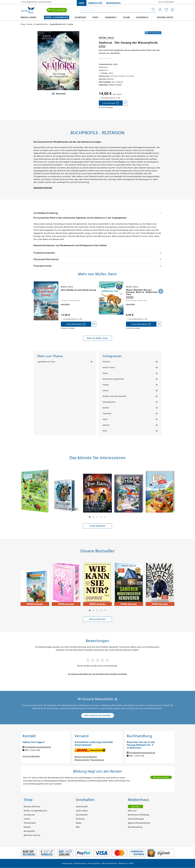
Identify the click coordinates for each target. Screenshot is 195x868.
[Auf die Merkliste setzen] (125, 103)
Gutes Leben (82, 811)
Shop (82, 3)
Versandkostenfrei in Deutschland (37, 2)
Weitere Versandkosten (86, 757)
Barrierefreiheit (110, 863)
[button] (90, 517)
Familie (105, 419)
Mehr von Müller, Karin (97, 338)
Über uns (132, 811)
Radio (79, 823)
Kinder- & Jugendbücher (57, 17)
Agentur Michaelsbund (139, 823)
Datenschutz (80, 863)
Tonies (95, 17)
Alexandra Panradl (43, 188)
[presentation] (34, 291)
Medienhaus (113, 3)
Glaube (127, 17)
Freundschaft (107, 414)
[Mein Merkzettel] (166, 10)
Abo (78, 827)
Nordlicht (106, 408)
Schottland (106, 362)
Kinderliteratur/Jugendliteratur (113, 379)
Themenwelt (111, 17)
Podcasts (80, 819)
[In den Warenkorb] (111, 103)
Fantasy (105, 373)
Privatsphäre (94, 863)
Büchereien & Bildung (139, 815)
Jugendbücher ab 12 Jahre (46, 362)
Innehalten (95, 3)
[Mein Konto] (160, 10)
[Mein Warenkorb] (172, 10)
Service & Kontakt (166, 2)
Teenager (106, 385)
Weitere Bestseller (97, 619)
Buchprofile (142, 17)
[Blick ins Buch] (58, 94)
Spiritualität (82, 815)
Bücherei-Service (165, 17)
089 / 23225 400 (32, 750)
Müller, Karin (106, 38)
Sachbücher (80, 17)
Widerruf (123, 863)
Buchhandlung (135, 827)
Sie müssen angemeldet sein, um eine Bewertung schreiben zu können (97, 674)
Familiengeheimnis (109, 402)
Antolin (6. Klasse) (109, 368)
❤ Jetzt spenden (57, 10)
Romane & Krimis (29, 17)
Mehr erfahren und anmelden (98, 715)
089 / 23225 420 (137, 756)
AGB (131, 863)
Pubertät (106, 391)
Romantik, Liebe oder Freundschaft (114, 396)
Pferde (105, 431)
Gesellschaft (82, 807)
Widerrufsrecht (82, 760)
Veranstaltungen (136, 819)
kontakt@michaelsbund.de (38, 747)
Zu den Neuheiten (97, 526)
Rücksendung (97, 760)
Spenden (135, 807)
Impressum (67, 863)
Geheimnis (106, 425)
